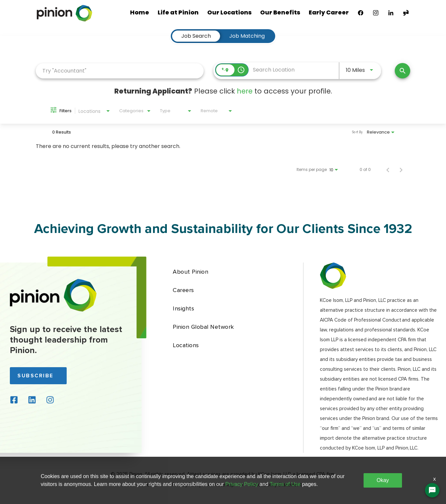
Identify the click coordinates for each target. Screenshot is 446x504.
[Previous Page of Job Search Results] (388, 170)
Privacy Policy (187, 485)
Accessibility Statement (276, 485)
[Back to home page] (53, 310)
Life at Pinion (178, 12)
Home (140, 12)
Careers (183, 290)
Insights (183, 308)
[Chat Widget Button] (432, 490)
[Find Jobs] (402, 71)
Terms (151, 485)
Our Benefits (280, 12)
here (245, 91)
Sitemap (225, 485)
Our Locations (229, 12)
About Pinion (190, 272)
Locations (186, 345)
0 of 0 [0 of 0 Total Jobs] (365, 170)
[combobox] (120, 71)
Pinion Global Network (203, 327)
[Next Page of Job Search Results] (401, 170)
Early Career (329, 12)
